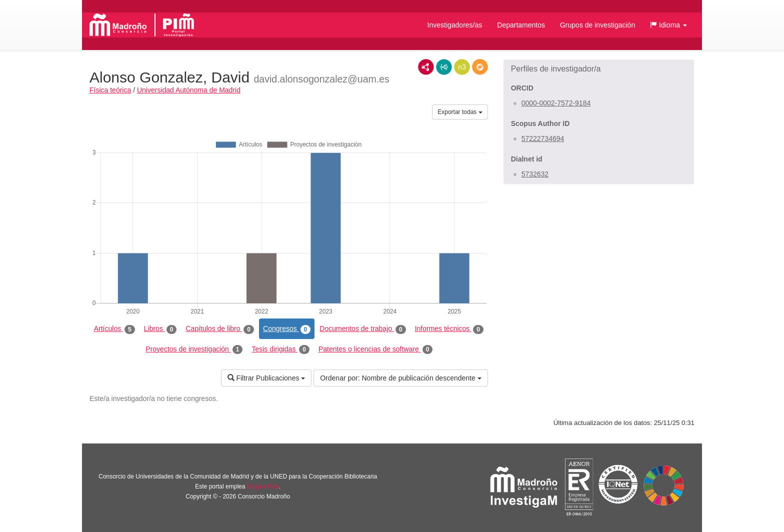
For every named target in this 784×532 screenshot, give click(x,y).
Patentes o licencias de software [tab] (375, 349)
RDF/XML (426, 67)
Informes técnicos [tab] (449, 329)
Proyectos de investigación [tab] (194, 349)
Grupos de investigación (597, 25)
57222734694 (543, 138)
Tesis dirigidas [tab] (280, 349)
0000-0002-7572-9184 (556, 103)
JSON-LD (444, 67)
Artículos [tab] (114, 329)
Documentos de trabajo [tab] (362, 329)
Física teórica (110, 90)
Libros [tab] (160, 329)
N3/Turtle (462, 67)
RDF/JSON (480, 67)
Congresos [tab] (287, 329)
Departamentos (521, 25)
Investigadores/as (455, 25)
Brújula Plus (263, 486)
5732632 (535, 174)
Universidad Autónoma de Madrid (189, 90)
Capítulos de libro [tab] (220, 329)
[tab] (599, 69)
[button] (668, 25)
